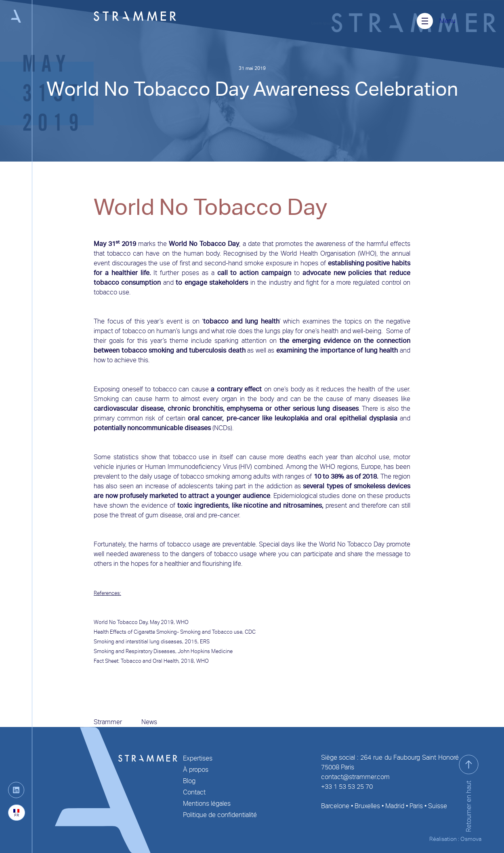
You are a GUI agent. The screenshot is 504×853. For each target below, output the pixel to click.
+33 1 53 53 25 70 (347, 787)
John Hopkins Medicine (206, 651)
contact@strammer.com (355, 777)
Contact (194, 792)
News (149, 722)
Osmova (471, 839)
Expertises (198, 758)
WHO (182, 622)
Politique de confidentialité (220, 815)
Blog (189, 781)
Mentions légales (207, 804)
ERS (205, 642)
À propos (196, 770)
